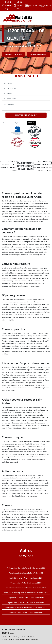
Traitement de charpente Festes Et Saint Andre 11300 (26, 568)
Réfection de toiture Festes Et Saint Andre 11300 (26, 573)
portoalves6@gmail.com (38, 6)
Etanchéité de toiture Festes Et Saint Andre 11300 (26, 578)
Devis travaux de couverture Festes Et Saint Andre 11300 (26, 588)
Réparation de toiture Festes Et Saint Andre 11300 (26, 598)
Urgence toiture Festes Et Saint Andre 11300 (26, 583)
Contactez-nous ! (39, 54)
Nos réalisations (13, 54)
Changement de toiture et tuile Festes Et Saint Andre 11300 (26, 608)
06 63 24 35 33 (18, 6)
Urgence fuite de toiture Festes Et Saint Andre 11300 (26, 603)
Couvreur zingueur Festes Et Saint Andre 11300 (26, 613)
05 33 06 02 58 (6, 6)
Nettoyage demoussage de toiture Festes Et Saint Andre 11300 (26, 593)
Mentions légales (32, 640)
